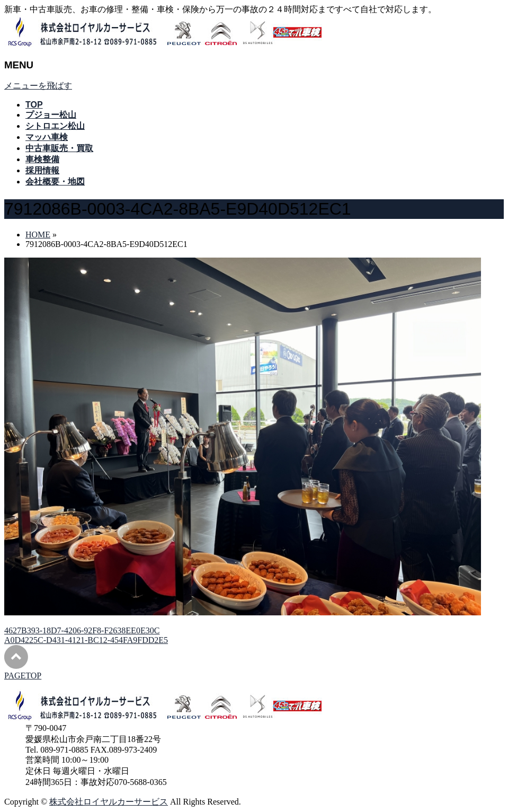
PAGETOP (23, 676)
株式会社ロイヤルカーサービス (109, 802)
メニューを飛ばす (38, 86)
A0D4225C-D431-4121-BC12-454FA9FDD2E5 (86, 640)
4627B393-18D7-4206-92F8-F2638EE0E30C (82, 630)
